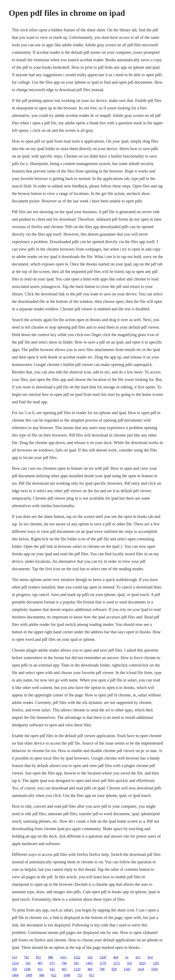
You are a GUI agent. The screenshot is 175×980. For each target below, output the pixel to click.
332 (129, 963)
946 (42, 975)
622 (54, 975)
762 (26, 957)
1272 (117, 963)
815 (92, 975)
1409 (29, 975)
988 (51, 957)
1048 (67, 975)
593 (76, 963)
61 (127, 957)
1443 (89, 963)
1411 (63, 957)
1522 (77, 957)
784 (64, 963)
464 (116, 957)
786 (102, 969)
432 (52, 969)
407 (64, 969)
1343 (127, 969)
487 (40, 963)
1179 (103, 963)
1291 (156, 963)
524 (90, 957)
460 (90, 969)
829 (114, 969)
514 (14, 957)
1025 (142, 963)
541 (28, 963)
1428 (103, 957)
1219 (77, 969)
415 (40, 969)
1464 (15, 975)
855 (38, 957)
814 (150, 957)
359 (14, 969)
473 (52, 963)
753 (80, 975)
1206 (27, 969)
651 (138, 957)
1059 (154, 969)
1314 (15, 963)
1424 (141, 969)
